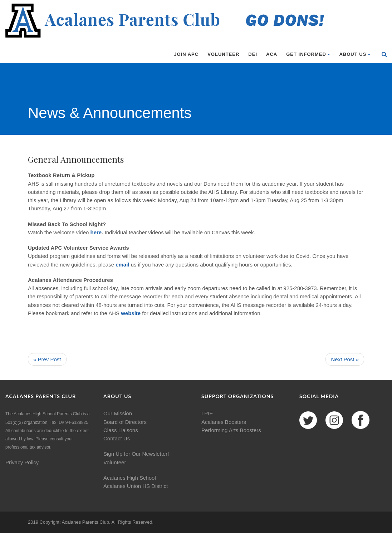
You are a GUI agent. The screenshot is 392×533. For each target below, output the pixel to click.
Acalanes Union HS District (136, 486)
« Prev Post (47, 359)
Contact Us (117, 438)
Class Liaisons (121, 430)
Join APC (186, 54)
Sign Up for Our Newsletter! (136, 454)
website (131, 313)
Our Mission (118, 413)
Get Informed (308, 54)
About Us (355, 54)
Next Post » (345, 359)
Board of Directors (125, 422)
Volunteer (223, 54)
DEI (253, 54)
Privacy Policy (22, 462)
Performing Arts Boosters (231, 430)
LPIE (207, 413)
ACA (272, 54)
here (96, 232)
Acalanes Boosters (224, 422)
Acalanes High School (130, 478)
